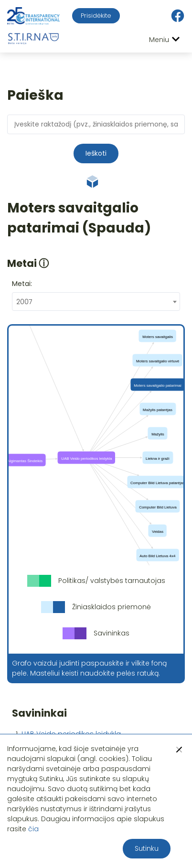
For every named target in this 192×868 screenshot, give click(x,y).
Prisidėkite (96, 16)
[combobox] (96, 302)
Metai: (22, 284)
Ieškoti (96, 153)
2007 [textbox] (24, 302)
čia (33, 829)
